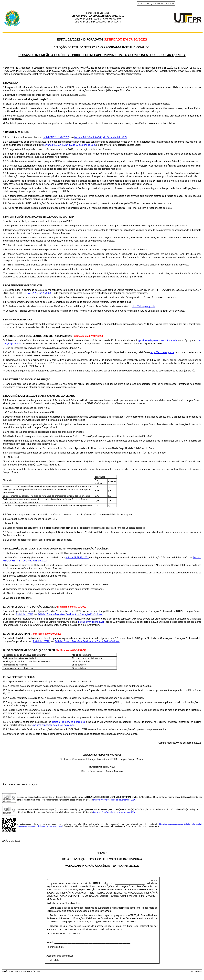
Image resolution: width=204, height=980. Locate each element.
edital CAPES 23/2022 (77, 557)
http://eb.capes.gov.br (143, 306)
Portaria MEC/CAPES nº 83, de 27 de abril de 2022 (101, 137)
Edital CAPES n (50, 137)
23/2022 (64, 137)
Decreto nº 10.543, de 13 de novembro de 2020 (114, 800)
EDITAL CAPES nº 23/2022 (38, 293)
